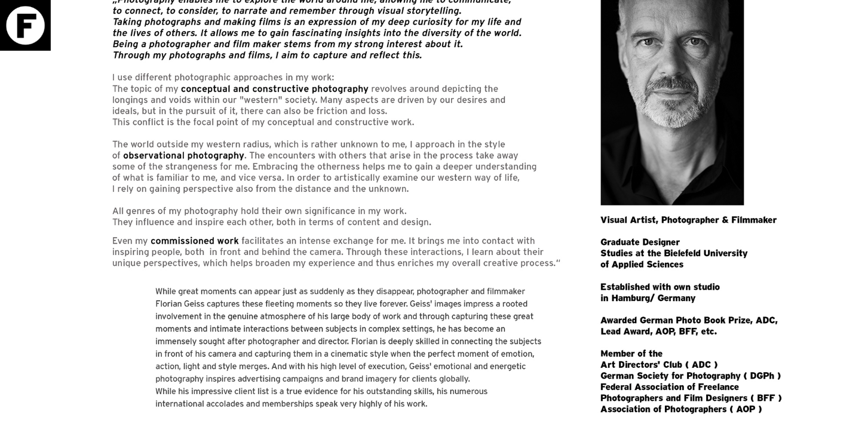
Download (834, 46)
